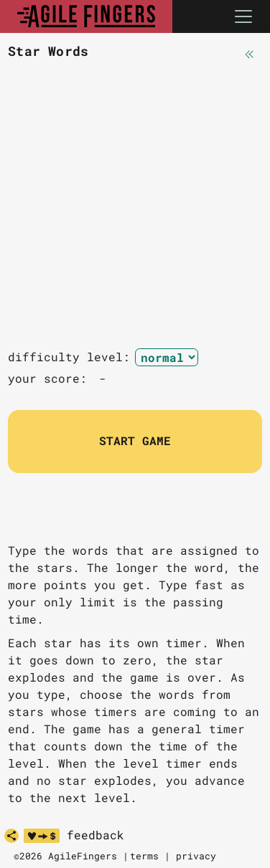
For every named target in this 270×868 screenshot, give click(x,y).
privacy (196, 856)
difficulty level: (69, 357)
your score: (51, 378)
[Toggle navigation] (243, 16)
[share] (11, 836)
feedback (96, 835)
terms (144, 856)
